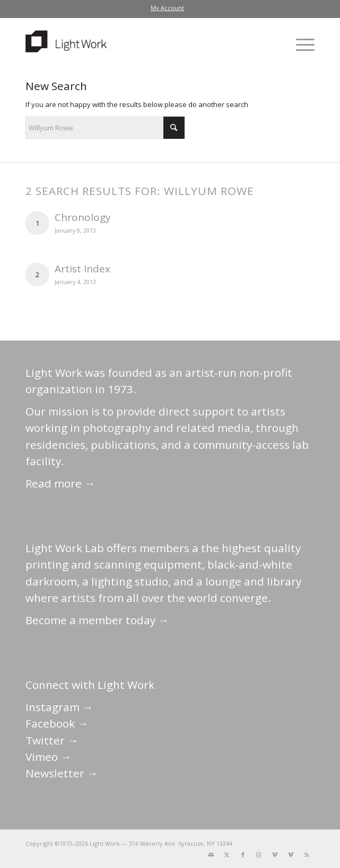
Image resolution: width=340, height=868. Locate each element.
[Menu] (300, 45)
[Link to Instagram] (259, 855)
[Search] (105, 128)
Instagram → (59, 707)
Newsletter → (62, 773)
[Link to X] (227, 855)
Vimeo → (49, 757)
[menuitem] (167, 8)
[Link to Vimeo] (275, 855)
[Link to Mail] (211, 855)
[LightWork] (141, 45)
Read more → (60, 483)
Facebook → (57, 723)
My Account (167, 8)
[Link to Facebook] (243, 855)
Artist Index (82, 269)
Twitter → (52, 740)
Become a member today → (97, 620)
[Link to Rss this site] (307, 855)
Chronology (83, 217)
